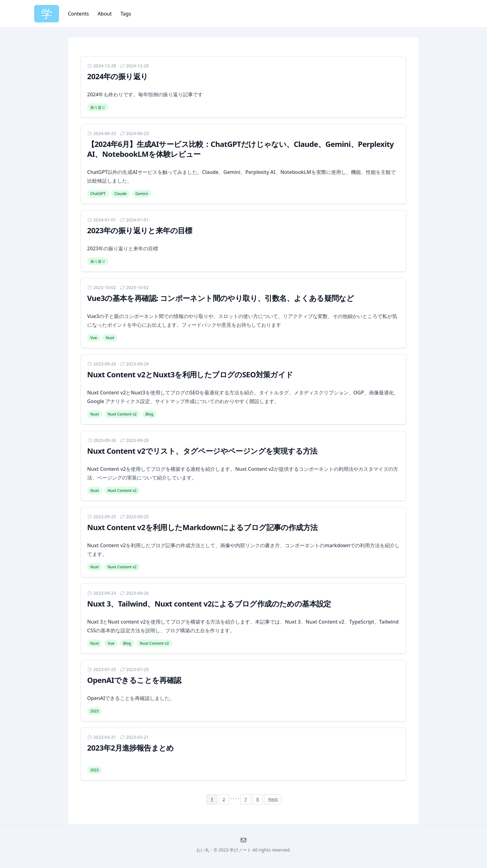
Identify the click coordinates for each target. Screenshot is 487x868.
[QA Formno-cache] (243, 840)
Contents (79, 14)
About (105, 14)
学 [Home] (47, 14)
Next (273, 799)
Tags (126, 14)
